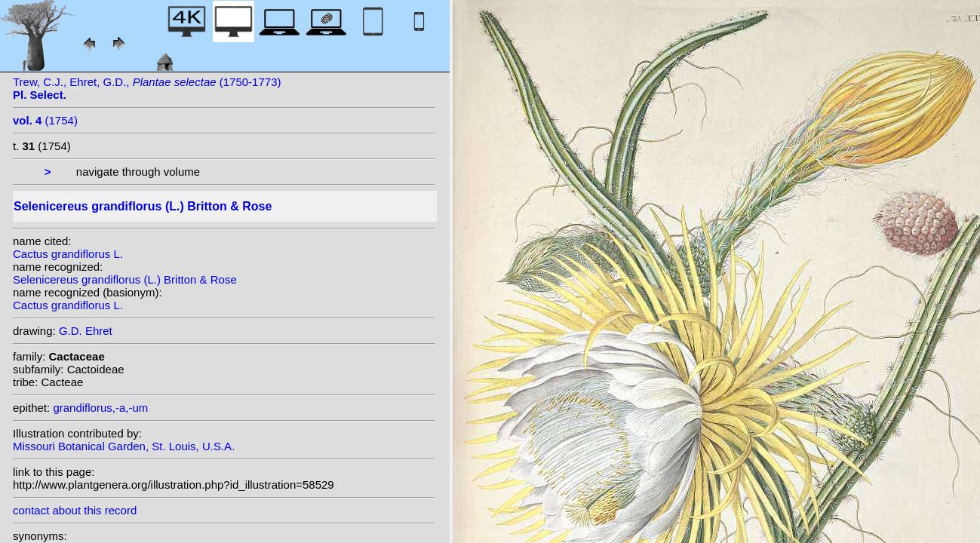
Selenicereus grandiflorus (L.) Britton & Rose (125, 279)
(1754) (45, 120)
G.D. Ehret (86, 331)
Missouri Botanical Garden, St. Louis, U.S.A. (124, 446)
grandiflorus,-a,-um (100, 408)
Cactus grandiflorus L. (68, 254)
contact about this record (75, 510)
